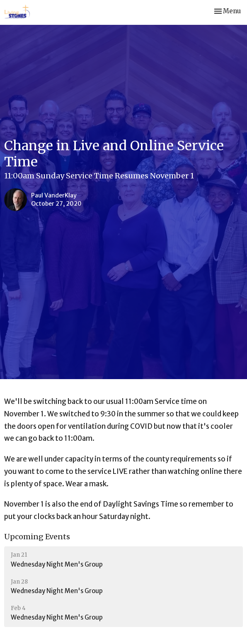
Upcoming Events (37, 537)
